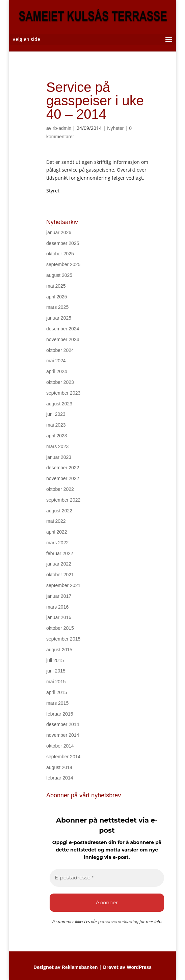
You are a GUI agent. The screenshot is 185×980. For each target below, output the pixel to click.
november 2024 (63, 339)
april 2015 (57, 692)
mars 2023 (57, 446)
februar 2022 (60, 553)
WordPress (139, 967)
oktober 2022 (60, 489)
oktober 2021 (60, 575)
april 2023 (57, 436)
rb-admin (62, 128)
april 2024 (57, 371)
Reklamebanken (80, 967)
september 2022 (63, 500)
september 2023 (63, 393)
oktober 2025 (60, 254)
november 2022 (63, 478)
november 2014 (63, 735)
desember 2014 (63, 724)
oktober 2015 (60, 628)
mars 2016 (57, 607)
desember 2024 (63, 329)
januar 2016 (59, 617)
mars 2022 (57, 543)
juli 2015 (55, 660)
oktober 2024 (60, 350)
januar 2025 (59, 318)
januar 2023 (59, 457)
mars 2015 (57, 703)
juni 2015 (56, 671)
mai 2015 (56, 682)
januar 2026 (59, 232)
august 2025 (59, 275)
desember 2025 (63, 243)
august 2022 (59, 511)
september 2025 (63, 264)
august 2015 (59, 650)
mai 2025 (56, 286)
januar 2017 (59, 596)
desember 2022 (63, 468)
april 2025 (57, 297)
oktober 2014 (60, 746)
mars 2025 (57, 307)
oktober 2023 (60, 382)
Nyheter (115, 128)
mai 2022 (56, 521)
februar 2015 (60, 714)
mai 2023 (56, 425)
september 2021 (63, 585)
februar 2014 (60, 778)
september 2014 (63, 757)
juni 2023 (56, 414)
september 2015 (63, 639)
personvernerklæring (118, 922)
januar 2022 (59, 564)
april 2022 (57, 532)
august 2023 (59, 404)
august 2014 (59, 767)
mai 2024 (56, 361)
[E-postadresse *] (107, 878)
